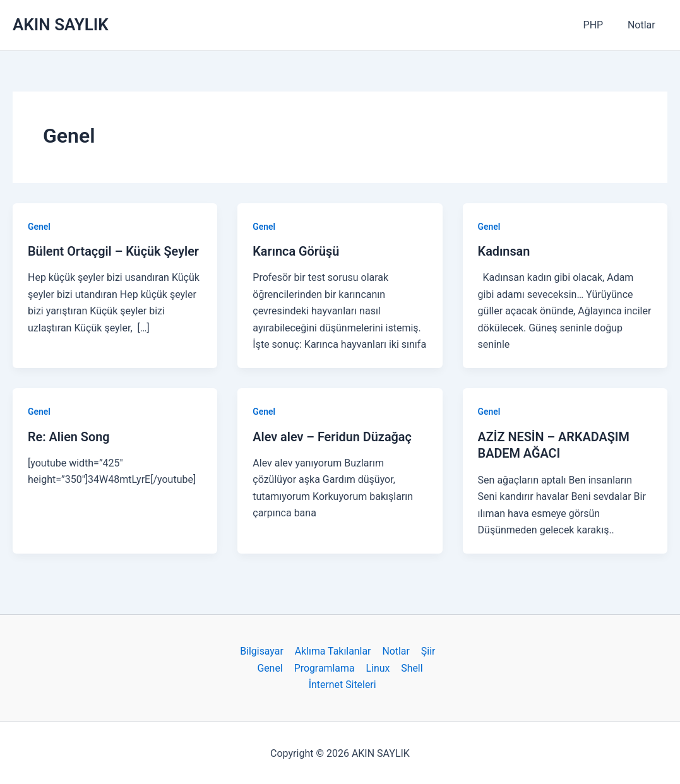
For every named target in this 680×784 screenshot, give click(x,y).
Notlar (643, 25)
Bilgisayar (263, 650)
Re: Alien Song (69, 436)
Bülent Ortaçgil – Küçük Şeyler (114, 251)
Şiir (426, 650)
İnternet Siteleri (343, 683)
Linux (378, 666)
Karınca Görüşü (296, 251)
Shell (411, 666)
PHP (600, 25)
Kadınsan (504, 251)
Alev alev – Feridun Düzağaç (333, 436)
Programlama (325, 666)
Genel (39, 227)
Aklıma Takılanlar (333, 650)
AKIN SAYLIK (61, 25)
